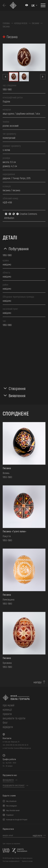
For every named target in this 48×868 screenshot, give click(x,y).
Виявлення (17, 395)
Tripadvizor (10, 815)
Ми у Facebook (11, 801)
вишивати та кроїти (14, 718)
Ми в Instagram (12, 806)
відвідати (8, 727)
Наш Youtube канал (13, 810)
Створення (17, 388)
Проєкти (7, 714)
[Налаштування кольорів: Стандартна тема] (27, 5)
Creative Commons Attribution (21, 216)
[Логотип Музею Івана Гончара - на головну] (13, 5)
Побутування (19, 249)
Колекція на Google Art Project (17, 820)
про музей (9, 705)
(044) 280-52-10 (23, 745)
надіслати (37, 835)
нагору (38, 682)
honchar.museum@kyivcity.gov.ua (19, 748)
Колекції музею (21, 23)
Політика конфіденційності (11, 861)
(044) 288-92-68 (11, 745)
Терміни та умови (27, 861)
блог (5, 722)
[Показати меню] (43, 5)
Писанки (35, 23)
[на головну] (24, 698)
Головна (6, 23)
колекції (7, 709)
